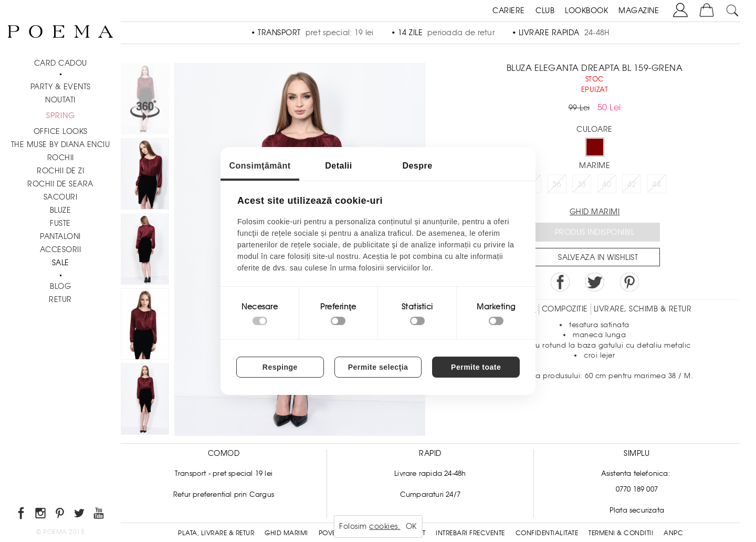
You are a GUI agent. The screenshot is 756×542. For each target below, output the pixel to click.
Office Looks (61, 131)
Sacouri (61, 197)
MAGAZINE (639, 11)
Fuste (60, 223)
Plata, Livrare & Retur (216, 533)
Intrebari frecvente (470, 533)
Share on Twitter (595, 282)
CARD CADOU (61, 63)
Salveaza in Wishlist (598, 257)
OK (411, 526)
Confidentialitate (547, 533)
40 (607, 184)
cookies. (385, 526)
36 (557, 184)
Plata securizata (637, 510)
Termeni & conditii (621, 533)
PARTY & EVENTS (61, 87)
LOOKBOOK (586, 11)
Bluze (61, 210)
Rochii (61, 158)
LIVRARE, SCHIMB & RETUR (643, 309)
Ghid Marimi (286, 533)
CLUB (545, 11)
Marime (595, 165)
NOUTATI (60, 100)
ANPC (673, 533)
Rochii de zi (60, 171)
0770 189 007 (637, 489)
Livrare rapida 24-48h (430, 473)
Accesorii (61, 249)
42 (632, 184)
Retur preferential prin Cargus (224, 494)
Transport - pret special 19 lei (224, 473)
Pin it (629, 282)
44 (657, 184)
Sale (61, 263)
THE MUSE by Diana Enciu (61, 144)
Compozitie (565, 309)
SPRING (61, 116)
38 (582, 184)
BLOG (60, 286)
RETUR (60, 299)
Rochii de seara (60, 184)
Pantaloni (60, 236)
